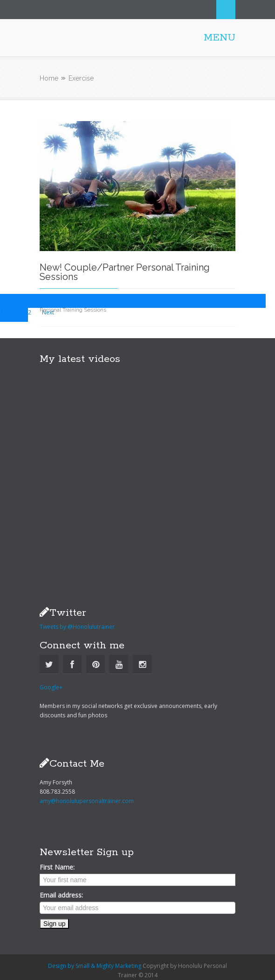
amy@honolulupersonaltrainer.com (87, 801)
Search (226, 10)
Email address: (61, 895)
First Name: (57, 867)
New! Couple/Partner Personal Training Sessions (125, 272)
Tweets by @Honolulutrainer (77, 627)
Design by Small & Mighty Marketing (95, 966)
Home (49, 78)
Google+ (51, 687)
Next (48, 312)
